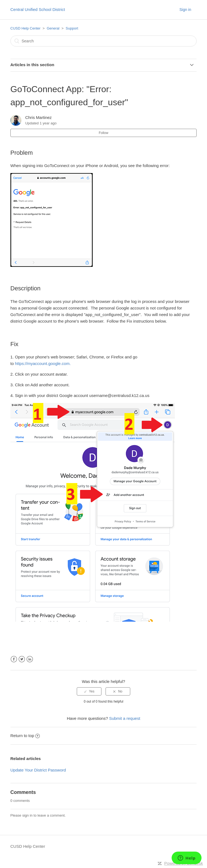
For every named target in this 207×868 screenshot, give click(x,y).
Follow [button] (103, 133)
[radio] (89, 691)
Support (72, 28)
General (53, 28)
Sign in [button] (185, 10)
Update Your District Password (38, 770)
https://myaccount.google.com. (43, 363)
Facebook (14, 659)
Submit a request (125, 718)
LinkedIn (30, 659)
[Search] (104, 41)
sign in (27, 815)
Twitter (22, 659)
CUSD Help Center (25, 28)
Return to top (25, 736)
